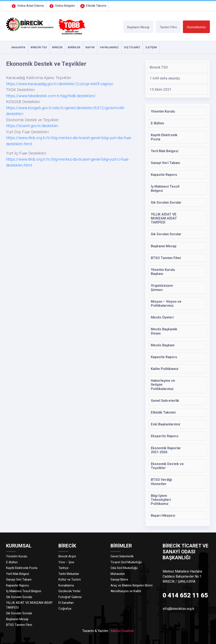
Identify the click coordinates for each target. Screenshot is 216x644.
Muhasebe (118, 574)
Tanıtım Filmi (168, 27)
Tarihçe (63, 568)
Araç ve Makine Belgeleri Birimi (132, 585)
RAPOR (90, 47)
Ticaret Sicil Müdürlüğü (126, 562)
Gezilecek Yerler (70, 591)
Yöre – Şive (66, 562)
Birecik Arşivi (67, 556)
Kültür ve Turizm (70, 579)
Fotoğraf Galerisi (70, 597)
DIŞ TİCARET (132, 47)
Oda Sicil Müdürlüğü (124, 568)
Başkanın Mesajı (138, 27)
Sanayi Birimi (119, 579)
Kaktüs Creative (122, 631)
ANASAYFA (18, 47)
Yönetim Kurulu (17, 556)
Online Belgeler (62, 6)
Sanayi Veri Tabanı (19, 579)
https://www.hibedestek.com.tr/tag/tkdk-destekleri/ (51, 96)
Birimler (74, 47)
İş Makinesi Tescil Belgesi (24, 591)
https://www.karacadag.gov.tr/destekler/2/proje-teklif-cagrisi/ (60, 84)
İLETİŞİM (151, 47)
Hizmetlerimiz (196, 27)
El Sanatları (66, 603)
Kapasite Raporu (18, 585)
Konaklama (66, 585)
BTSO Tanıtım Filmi (19, 625)
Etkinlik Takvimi (93, 6)
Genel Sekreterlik (122, 556)
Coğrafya (65, 609)
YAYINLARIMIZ (109, 47)
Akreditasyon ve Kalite (126, 591)
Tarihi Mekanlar (69, 574)
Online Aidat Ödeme (27, 6)
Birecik (57, 47)
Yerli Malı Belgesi (18, 574)
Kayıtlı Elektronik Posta (22, 568)
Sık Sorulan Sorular (19, 597)
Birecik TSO (39, 47)
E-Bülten (12, 562)
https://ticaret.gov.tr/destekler (32, 126)
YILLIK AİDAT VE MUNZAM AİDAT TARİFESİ (29, 605)
